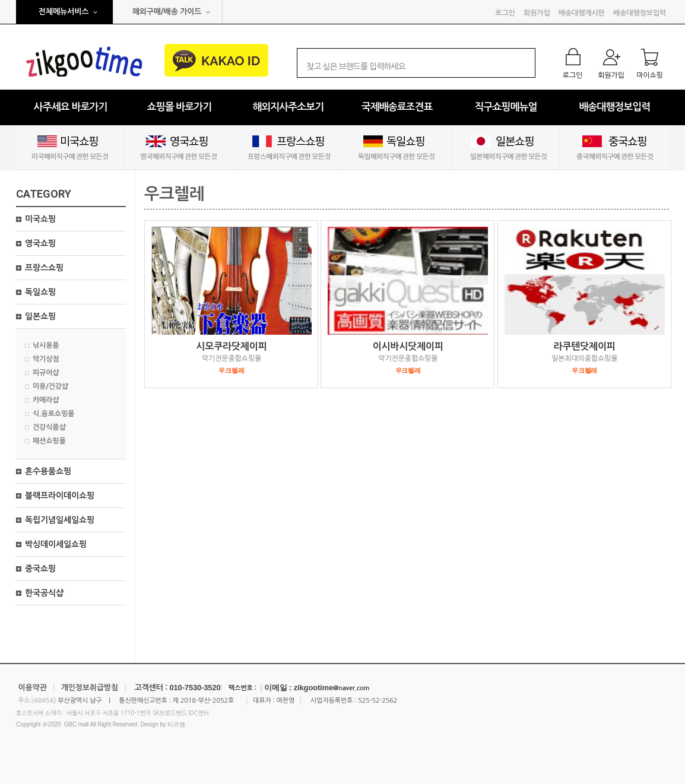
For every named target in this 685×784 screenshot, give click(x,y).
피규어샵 (46, 373)
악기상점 (46, 359)
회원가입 (537, 13)
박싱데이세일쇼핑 (56, 544)
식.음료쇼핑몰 (53, 414)
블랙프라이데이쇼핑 (60, 496)
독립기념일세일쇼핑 (60, 520)
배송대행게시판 (582, 13)
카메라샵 (46, 400)
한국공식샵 (44, 593)
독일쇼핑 (40, 292)
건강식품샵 (49, 427)
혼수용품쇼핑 (48, 471)
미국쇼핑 (40, 219)
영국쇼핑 (40, 243)
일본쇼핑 (40, 316)
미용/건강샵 (50, 386)
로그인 (505, 13)
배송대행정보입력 (640, 13)
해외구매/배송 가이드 (167, 12)
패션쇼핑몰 (49, 441)
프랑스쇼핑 (44, 268)
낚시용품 (46, 345)
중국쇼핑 (40, 569)
